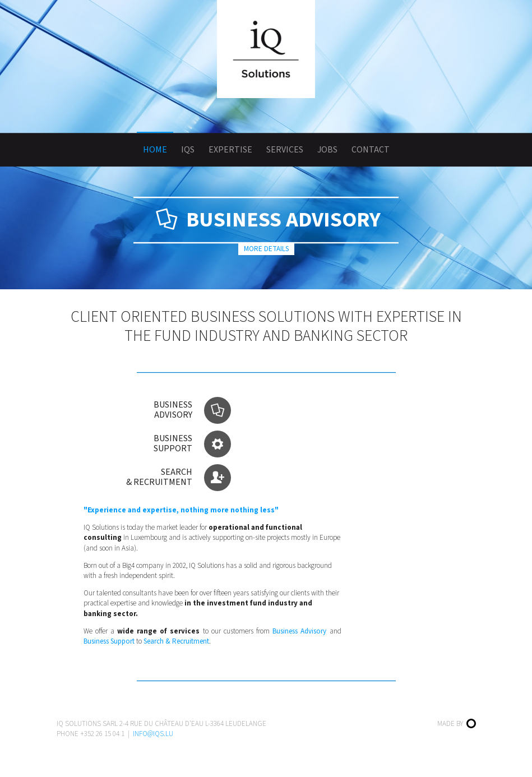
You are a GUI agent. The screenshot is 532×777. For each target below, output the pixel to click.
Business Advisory (299, 631)
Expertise (230, 150)
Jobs (327, 150)
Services (285, 150)
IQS (188, 150)
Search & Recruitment (176, 641)
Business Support (109, 641)
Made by (457, 724)
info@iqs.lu (153, 734)
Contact (371, 150)
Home (155, 150)
